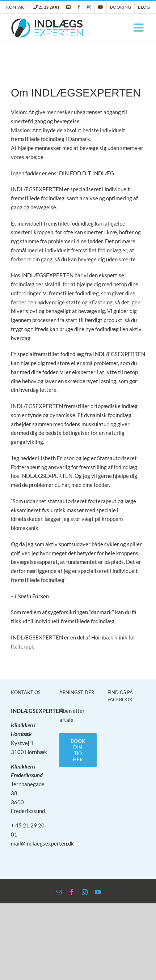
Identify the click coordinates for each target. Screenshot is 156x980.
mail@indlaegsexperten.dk (42, 843)
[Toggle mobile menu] (139, 27)
